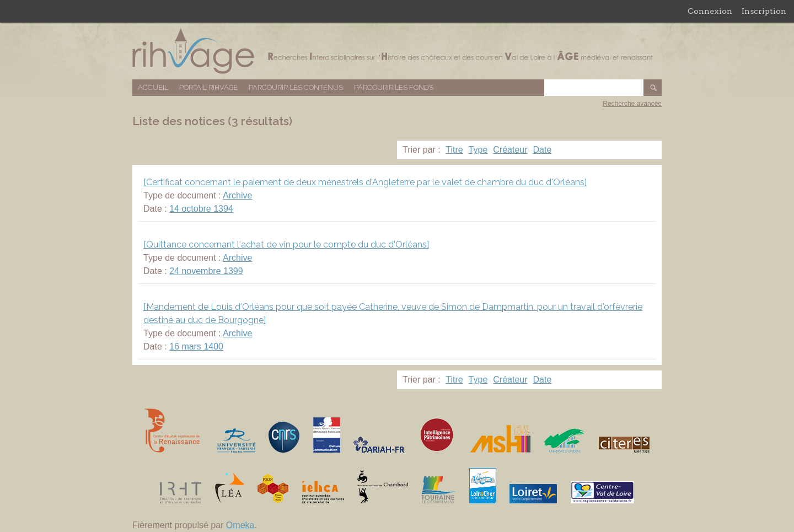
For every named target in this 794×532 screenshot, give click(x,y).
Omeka (240, 525)
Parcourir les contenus (296, 87)
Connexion (710, 11)
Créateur (510, 150)
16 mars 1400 (196, 346)
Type (478, 150)
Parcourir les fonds (394, 87)
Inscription (764, 11)
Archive (237, 195)
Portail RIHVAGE (208, 87)
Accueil (153, 87)
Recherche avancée (632, 104)
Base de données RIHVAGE (397, 51)
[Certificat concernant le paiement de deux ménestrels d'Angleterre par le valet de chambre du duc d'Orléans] (365, 182)
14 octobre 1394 (201, 209)
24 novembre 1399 (206, 271)
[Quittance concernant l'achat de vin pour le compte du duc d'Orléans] (286, 244)
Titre (454, 150)
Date (543, 150)
